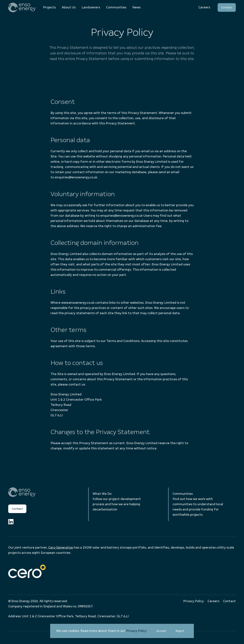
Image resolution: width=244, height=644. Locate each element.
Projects (49, 7)
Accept (163, 632)
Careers (204, 7)
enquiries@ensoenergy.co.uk (76, 177)
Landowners (91, 7)
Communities (116, 7)
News (136, 7)
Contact (227, 7)
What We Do (102, 494)
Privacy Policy (136, 631)
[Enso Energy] (22, 7)
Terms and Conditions (123, 341)
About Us (69, 7)
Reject (182, 632)
